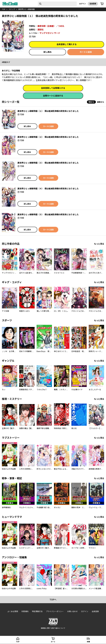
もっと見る (99, 244)
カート (53, 642)
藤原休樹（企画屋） (47, 26)
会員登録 (93, 4)
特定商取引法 (37, 611)
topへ (53, 600)
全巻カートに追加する (53, 96)
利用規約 (25, 611)
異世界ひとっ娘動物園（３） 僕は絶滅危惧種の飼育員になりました (48, 163)
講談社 (41, 30)
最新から (101, 102)
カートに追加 (86, 52)
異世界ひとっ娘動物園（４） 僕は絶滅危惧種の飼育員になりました (48, 189)
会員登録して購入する (67, 44)
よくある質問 (13, 611)
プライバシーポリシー (55, 611)
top (4, 9)
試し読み (48, 52)
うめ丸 (61, 26)
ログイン (83, 4)
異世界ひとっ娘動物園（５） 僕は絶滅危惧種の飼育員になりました (48, 214)
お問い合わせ (72, 611)
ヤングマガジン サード (50, 33)
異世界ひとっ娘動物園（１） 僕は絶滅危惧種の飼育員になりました (48, 111)
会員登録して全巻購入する (53, 88)
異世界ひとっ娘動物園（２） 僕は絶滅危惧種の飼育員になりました (48, 137)
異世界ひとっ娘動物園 (26, 9)
